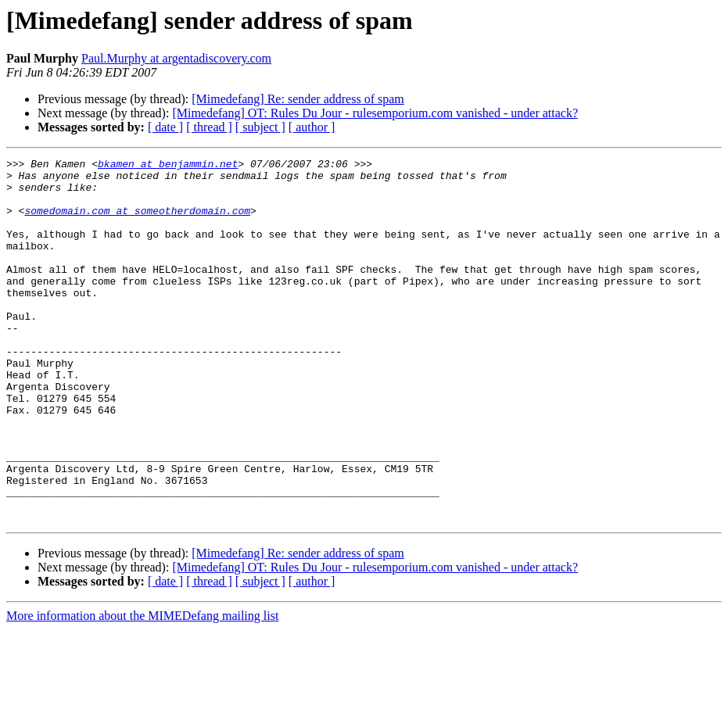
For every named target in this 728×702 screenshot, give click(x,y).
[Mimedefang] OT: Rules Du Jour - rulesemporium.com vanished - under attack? (375, 113)
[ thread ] (209, 127)
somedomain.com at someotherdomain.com (137, 222)
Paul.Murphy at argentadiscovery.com (176, 58)
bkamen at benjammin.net (168, 166)
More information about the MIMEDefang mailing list (142, 688)
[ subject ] (260, 127)
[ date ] (165, 127)
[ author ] (312, 127)
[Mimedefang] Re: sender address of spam (298, 99)
